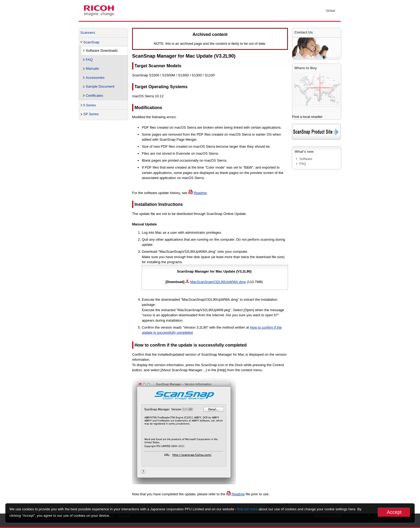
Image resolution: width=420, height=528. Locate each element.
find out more (247, 509)
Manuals (92, 68)
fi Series (90, 105)
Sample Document (100, 86)
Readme (200, 193)
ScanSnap (91, 42)
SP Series (91, 114)
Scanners (88, 33)
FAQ (89, 60)
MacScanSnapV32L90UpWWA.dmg (218, 282)
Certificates (94, 96)
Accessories (95, 78)
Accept (394, 512)
